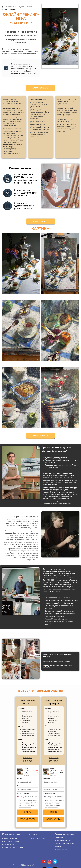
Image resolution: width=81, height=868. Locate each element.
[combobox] (19, 797)
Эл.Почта (20, 779)
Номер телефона (23, 793)
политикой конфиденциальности (26, 806)
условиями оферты (32, 800)
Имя (18, 786)
